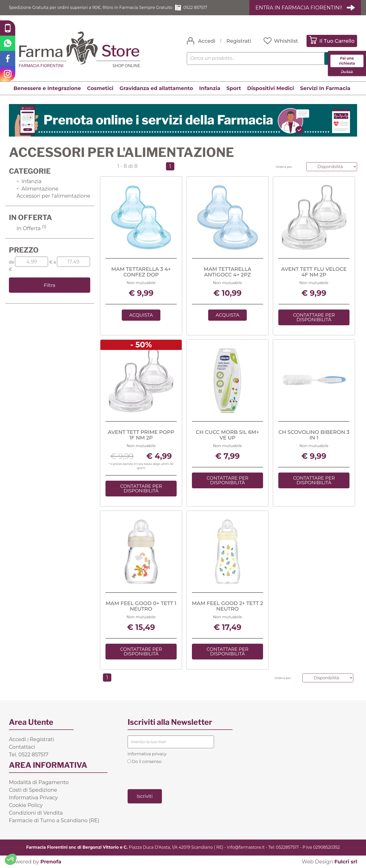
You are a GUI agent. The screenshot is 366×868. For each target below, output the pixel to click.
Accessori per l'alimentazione (53, 196)
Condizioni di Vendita (36, 813)
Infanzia (210, 88)
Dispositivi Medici (270, 88)
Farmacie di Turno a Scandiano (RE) (54, 820)
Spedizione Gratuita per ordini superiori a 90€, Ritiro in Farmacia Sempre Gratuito (91, 8)
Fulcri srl (346, 862)
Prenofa (51, 862)
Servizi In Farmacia (325, 88)
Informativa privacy (147, 754)
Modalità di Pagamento (39, 782)
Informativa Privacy (33, 798)
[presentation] (166, 776)
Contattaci (22, 747)
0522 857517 (197, 8)
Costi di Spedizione (33, 790)
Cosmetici (100, 88)
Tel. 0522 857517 (29, 755)
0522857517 (287, 847)
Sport (234, 88)
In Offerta (31, 228)
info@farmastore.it (246, 847)
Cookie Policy (26, 805)
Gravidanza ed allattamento (156, 88)
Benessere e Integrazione (47, 88)
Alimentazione (37, 189)
